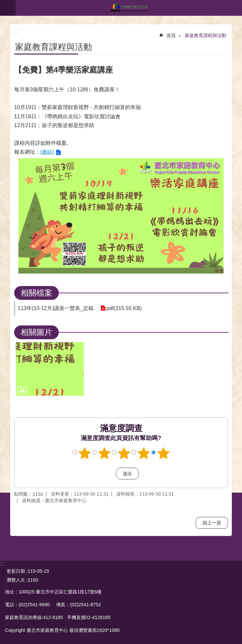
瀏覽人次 (16, 580)
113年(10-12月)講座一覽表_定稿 (56, 308)
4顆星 (143, 453)
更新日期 (16, 571)
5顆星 (163, 453)
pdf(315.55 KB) (124, 308)
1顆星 (84, 453)
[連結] (47, 152)
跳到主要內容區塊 (3, 3)
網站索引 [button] (8, 8)
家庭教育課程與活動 (206, 35)
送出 (110, 474)
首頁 (171, 35)
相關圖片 (36, 332)
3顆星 (124, 453)
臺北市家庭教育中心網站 (129, 8)
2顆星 (104, 453)
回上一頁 (212, 523)
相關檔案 (36, 293)
